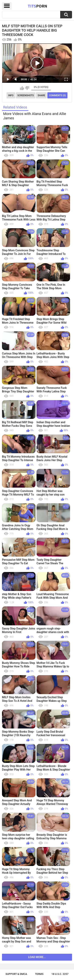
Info (11, 95)
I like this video (22, 88)
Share (41, 95)
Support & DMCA (16, 974)
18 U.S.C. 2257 (60, 974)
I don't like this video (27, 88)
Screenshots (26, 95)
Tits (37, 6)
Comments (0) (58, 95)
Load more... (37, 957)
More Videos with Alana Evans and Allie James (35, 116)
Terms (39, 974)
